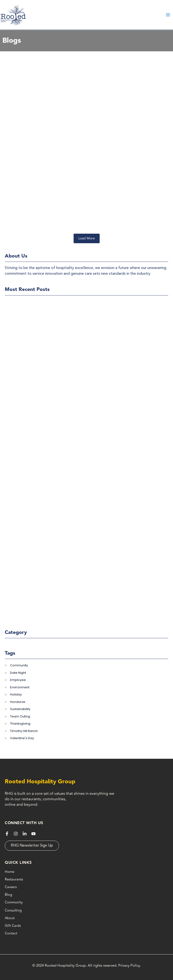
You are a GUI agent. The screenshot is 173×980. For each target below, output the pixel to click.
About (10, 918)
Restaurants (14, 879)
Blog (8, 895)
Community (14, 902)
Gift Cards (13, 926)
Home (10, 872)
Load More (87, 238)
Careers (11, 887)
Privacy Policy (129, 966)
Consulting (13, 910)
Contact (11, 933)
